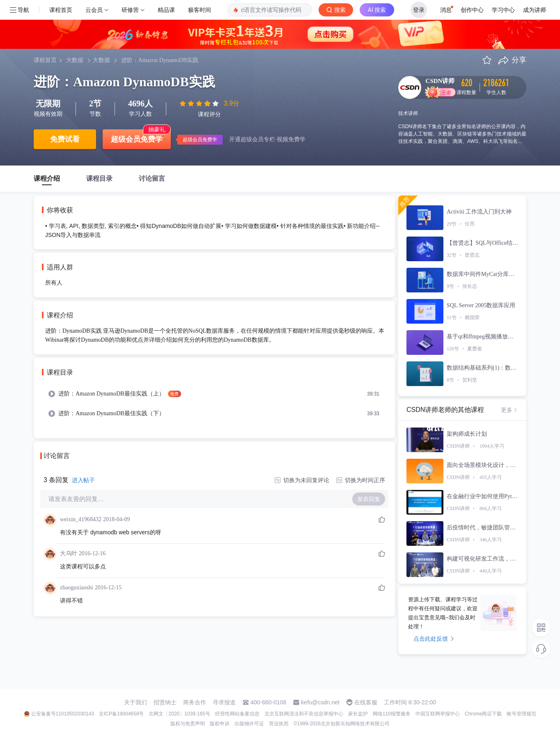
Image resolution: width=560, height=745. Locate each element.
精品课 (166, 10)
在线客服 (366, 702)
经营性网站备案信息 (237, 714)
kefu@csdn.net (320, 702)
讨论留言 (152, 178)
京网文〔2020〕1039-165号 (179, 714)
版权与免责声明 (188, 724)
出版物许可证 (249, 724)
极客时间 (200, 10)
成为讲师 (535, 10)
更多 (510, 410)
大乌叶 (69, 553)
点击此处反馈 (434, 639)
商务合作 (195, 702)
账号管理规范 (521, 714)
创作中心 (472, 10)
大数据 (75, 60)
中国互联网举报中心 (438, 714)
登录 (419, 10)
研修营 (130, 10)
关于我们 (135, 702)
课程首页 (61, 10)
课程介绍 (47, 178)
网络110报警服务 (392, 714)
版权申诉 (220, 724)
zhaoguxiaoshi (77, 587)
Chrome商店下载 (483, 714)
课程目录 (99, 178)
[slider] (200, 103)
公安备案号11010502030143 (63, 714)
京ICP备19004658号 (121, 714)
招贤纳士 (165, 702)
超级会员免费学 (137, 139)
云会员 (94, 10)
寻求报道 (224, 702)
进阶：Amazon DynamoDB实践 (160, 60)
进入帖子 (83, 480)
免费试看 (65, 139)
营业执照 (279, 724)
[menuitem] (214, 394)
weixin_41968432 (81, 519)
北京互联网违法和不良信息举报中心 (304, 714)
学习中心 (503, 10)
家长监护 (358, 714)
